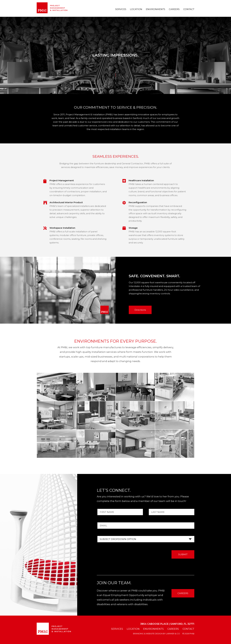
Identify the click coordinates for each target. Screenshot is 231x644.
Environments (155, 9)
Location (136, 9)
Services (121, 9)
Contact (189, 9)
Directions (140, 310)
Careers (174, 9)
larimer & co (173, 634)
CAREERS (183, 593)
